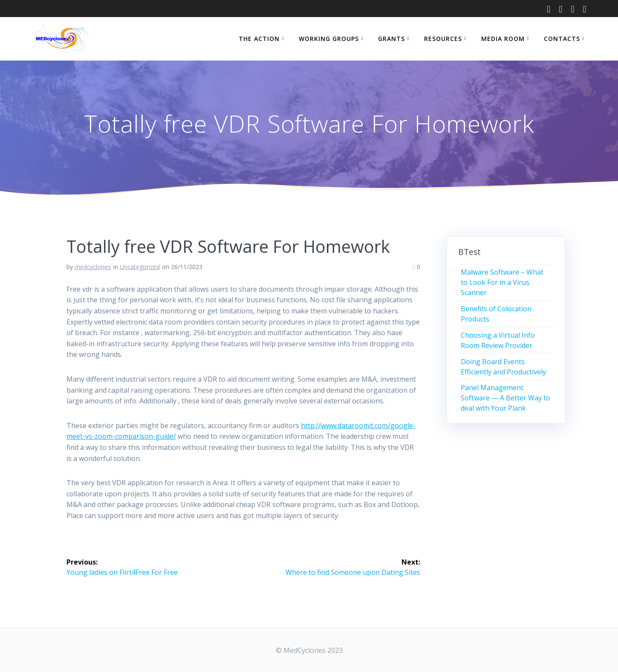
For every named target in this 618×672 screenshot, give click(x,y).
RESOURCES (443, 39)
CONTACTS (562, 39)
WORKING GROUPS (329, 39)
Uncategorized (140, 267)
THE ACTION (259, 39)
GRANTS (391, 39)
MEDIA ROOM (503, 39)
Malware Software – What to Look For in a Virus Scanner (502, 282)
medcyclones (93, 267)
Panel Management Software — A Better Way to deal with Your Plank (505, 398)
